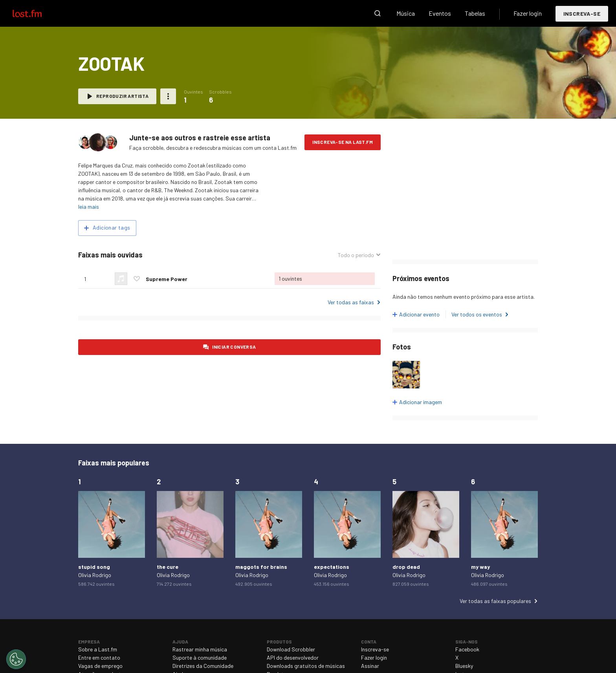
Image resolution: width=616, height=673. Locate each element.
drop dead (406, 567)
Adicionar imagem (421, 402)
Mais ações (168, 96)
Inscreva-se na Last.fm (343, 142)
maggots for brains (261, 567)
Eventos (440, 13)
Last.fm (36, 13)
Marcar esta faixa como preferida (137, 279)
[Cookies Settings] (16, 659)
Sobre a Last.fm (98, 649)
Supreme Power (167, 279)
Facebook (467, 649)
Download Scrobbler (291, 649)
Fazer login (528, 13)
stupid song (94, 567)
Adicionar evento (419, 314)
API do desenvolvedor (293, 657)
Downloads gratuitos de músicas (306, 666)
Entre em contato (99, 657)
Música (406, 13)
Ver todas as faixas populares (495, 601)
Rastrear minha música (200, 649)
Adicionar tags (112, 227)
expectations (332, 567)
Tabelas (475, 13)
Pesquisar (378, 13)
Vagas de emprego (100, 666)
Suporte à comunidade (200, 657)
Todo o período (356, 255)
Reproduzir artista (122, 96)
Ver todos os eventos (477, 314)
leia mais (89, 207)
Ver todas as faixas (351, 302)
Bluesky (464, 666)
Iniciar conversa (234, 347)
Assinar (370, 666)
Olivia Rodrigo (95, 575)
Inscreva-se (582, 14)
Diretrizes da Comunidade (203, 666)
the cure (168, 567)
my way (480, 567)
